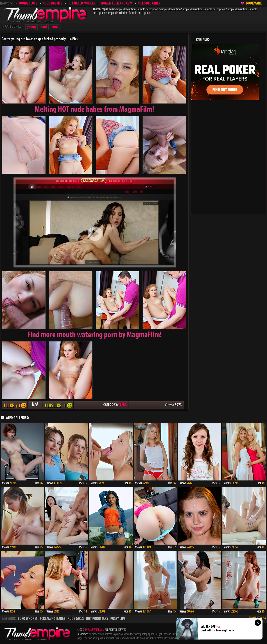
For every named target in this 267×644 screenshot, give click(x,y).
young (32, 27)
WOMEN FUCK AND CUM (116, 3)
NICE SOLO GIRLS (149, 3)
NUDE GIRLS (76, 619)
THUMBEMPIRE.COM (95, 630)
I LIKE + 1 (15, 405)
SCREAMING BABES (53, 619)
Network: (7, 3)
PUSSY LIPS (118, 619)
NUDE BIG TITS (52, 3)
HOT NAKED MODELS (81, 3)
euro (55, 27)
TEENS (123, 405)
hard (44, 27)
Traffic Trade (258, 618)
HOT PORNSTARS (97, 619)
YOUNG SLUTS (28, 3)
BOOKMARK (254, 3)
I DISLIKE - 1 (58, 405)
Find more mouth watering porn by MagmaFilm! (95, 335)
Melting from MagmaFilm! (94, 110)
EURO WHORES (28, 619)
